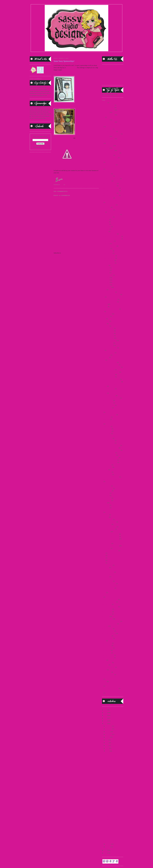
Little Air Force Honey (108, 405)
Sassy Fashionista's (107, 519)
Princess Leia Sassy (107, 488)
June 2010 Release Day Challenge (111, 382)
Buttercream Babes (107, 217)
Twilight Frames (107, 672)
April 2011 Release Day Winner (111, 178)
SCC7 (104, 558)
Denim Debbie (106, 248)
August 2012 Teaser (108, 198)
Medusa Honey (106, 426)
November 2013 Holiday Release (111, 450)
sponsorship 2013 (107, 614)
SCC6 (104, 555)
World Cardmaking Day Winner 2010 (112, 691)
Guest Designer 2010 (108, 331)
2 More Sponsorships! (112, 756)
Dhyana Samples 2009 (108, 263)
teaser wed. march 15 (108, 658)
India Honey (105, 357)
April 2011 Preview (107, 176)
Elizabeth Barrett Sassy (108, 292)
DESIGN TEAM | (59, 54)
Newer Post (57, 244)
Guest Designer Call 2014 (109, 340)
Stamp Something (71, 68)
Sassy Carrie (105, 515)
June (107, 743)
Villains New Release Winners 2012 (112, 677)
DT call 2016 (106, 273)
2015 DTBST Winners (108, 139)
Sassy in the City (107, 524)
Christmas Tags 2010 (108, 241)
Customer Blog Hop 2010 (109, 246)
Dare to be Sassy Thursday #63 (114, 814)
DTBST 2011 (106, 282)
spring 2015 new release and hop (111, 621)
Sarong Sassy (106, 508)
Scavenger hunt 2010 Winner (110, 551)
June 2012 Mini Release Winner (111, 398)
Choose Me (105, 231)
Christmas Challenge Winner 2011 (112, 236)
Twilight (104, 670)
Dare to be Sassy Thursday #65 (114, 774)
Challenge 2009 (106, 227)
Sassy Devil (105, 517)
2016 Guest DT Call (108, 155)
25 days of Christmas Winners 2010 (112, 160)
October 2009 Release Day (109, 460)
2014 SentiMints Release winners (111, 134)
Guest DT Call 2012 (108, 343)
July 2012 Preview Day (108, 374)
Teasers (104, 660)
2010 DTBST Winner (108, 108)
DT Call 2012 (106, 268)
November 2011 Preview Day (110, 448)
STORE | (51, 54)
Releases (104, 503)
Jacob (104, 360)
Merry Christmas (107, 431)
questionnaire (106, 496)
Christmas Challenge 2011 (109, 234)
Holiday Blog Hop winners (109, 348)
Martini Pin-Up (106, 417)
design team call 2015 (108, 260)
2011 (106, 724)
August (108, 737)
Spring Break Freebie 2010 (109, 624)
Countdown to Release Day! (113, 819)
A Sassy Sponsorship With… (113, 816)
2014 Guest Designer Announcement (112, 124)
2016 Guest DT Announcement (111, 153)
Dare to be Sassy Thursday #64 (114, 795)
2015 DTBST (106, 136)
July (107, 740)
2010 (106, 850)
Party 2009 (105, 470)
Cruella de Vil (106, 244)
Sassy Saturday (106, 532)
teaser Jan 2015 (106, 650)
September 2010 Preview (109, 584)
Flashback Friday (107, 314)
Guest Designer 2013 (108, 338)
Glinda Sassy (106, 326)
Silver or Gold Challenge (109, 602)
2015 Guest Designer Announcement (112, 141)
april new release (107, 181)
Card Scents (105, 222)
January (108, 847)
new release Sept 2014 (108, 443)
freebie (104, 319)
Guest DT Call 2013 (108, 345)
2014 (103, 117)
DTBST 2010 (106, 280)
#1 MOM (105, 103)
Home (76, 244)
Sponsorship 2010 (107, 609)
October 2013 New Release (110, 462)
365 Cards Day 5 (110, 764)
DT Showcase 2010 (107, 275)
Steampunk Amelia (107, 628)
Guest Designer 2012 (108, 336)
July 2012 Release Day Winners (111, 379)
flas (103, 311)
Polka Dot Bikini (107, 472)
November (109, 729)
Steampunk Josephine (108, 631)
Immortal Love (106, 355)
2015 (106, 713)
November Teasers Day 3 (109, 455)
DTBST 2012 (106, 285)
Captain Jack (106, 219)
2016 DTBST (106, 148)
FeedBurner (44, 147)
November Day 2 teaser (109, 453)
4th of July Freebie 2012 (109, 165)
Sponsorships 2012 (107, 619)
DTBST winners (107, 287)
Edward (104, 290)
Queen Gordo (106, 493)
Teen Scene (105, 665)
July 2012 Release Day (108, 377)
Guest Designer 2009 (108, 328)
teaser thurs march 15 (108, 655)
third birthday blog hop (108, 667)
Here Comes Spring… (112, 841)
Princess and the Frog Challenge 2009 (113, 479)
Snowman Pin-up (107, 604)
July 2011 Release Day (108, 370)
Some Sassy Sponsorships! (113, 830)
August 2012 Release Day (109, 193)
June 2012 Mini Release (109, 396)
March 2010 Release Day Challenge (112, 410)
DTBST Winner (110, 800)
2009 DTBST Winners (108, 105)
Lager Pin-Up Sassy (108, 403)
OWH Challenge (107, 465)
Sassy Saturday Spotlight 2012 (110, 539)
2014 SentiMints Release (109, 131)
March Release (110, 806)
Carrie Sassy (105, 224)
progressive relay (107, 491)
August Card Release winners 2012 (112, 200)
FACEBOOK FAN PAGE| (105, 54)
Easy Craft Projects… (111, 822)
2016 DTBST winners (108, 150)
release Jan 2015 (107, 500)
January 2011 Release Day (109, 362)
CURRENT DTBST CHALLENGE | (87, 54)
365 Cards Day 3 (110, 777)
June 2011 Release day (108, 389)
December (109, 726)
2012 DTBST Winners (108, 110)
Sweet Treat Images (107, 638)
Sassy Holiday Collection (109, 522)
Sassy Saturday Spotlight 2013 (110, 546)
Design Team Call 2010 (109, 258)
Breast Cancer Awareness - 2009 (111, 214)
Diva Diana (105, 265)
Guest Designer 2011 (108, 333)
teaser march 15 (106, 653)
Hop (103, 350)
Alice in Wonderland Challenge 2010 (112, 167)
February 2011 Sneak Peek (109, 302)
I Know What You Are (108, 353)
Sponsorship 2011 (107, 612)
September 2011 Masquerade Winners (113, 595)
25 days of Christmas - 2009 (110, 158)
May (107, 745)
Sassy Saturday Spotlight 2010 (110, 536)
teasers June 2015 (107, 662)
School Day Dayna (107, 565)
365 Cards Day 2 (110, 780)
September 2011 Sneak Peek (110, 599)
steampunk (105, 626)
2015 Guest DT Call (108, 146)
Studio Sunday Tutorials (109, 633)
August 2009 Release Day (109, 186)
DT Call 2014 (106, 270)
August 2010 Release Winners (110, 191)
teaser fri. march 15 (107, 648)
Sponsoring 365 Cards (112, 782)
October (108, 732)
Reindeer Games (107, 498)
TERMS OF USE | (43, 54)
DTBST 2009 (106, 278)
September (109, 734)
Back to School (106, 207)
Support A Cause (107, 636)
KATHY (77, 73)
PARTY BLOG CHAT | (81, 55)
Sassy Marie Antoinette (108, 529)
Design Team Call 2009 (109, 256)
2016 (106, 710)
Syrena (104, 641)
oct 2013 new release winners (110, 458)
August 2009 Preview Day (109, 183)
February (108, 844)
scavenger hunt (106, 548)
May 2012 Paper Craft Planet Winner (112, 422)
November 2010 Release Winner (111, 445)
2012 (106, 721)
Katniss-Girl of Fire (107, 400)
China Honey (106, 229)
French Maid (106, 321)
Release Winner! (110, 798)
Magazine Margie (107, 408)
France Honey (106, 316)
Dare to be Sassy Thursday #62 (114, 838)
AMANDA (77, 106)
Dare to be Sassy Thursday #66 (114, 753)
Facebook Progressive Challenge (111, 294)
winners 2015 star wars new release (112, 684)
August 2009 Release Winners (110, 188)
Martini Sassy (106, 419)
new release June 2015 (108, 440)
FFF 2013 (105, 307)
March (108, 751)
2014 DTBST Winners (108, 122)
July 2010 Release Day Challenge (111, 367)
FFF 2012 (105, 304)
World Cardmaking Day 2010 (110, 688)
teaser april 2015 (107, 645)
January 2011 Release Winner (110, 365)
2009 (106, 853)
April (107, 748)
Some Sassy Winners (111, 771)
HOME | (35, 54)
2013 (106, 718)
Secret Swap (105, 568)
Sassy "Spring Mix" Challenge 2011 (112, 510)
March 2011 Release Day (109, 415)
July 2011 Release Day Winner (111, 372)
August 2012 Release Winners (110, 195)
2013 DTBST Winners (108, 115)
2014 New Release (107, 129)
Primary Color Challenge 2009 (110, 477)
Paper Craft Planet (107, 467)
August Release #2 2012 (109, 205)
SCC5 (104, 553)
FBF (103, 297)
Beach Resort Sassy (107, 210)
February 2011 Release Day (110, 299)
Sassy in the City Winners (109, 527)
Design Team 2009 (107, 251)
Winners (104, 681)
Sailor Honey (106, 505)
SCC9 (104, 563)
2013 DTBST (106, 112)
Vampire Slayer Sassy (108, 675)
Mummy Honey (106, 434)
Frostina (104, 324)
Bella (103, 212)
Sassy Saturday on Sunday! (113, 803)
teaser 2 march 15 (107, 643)
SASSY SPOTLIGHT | (70, 54)
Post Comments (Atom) (68, 253)
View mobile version (76, 247)
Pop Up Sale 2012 (107, 474)
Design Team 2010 (107, 253)
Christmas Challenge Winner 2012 (112, 239)
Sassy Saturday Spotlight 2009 (110, 534)
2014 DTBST (106, 120)
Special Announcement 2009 (110, 607)
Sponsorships (106, 616)
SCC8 (104, 560)
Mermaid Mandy (107, 429)
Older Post (96, 244)
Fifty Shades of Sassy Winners (110, 309)
